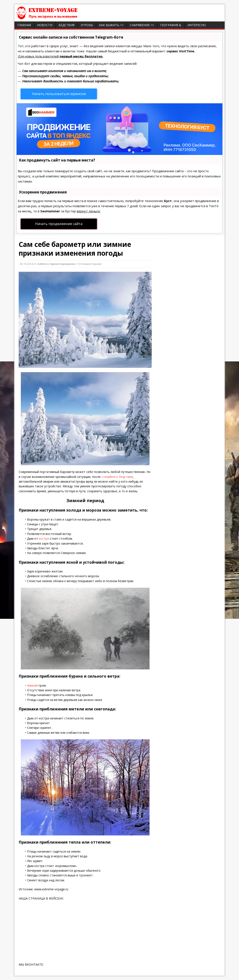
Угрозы (87, 25)
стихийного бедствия (117, 477)
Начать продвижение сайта (59, 224)
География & (171, 25)
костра (44, 538)
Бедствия (67, 25)
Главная (24, 25)
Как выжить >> (111, 25)
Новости (45, 25)
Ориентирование (62, 264)
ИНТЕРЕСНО (197, 25)
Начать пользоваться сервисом (59, 94)
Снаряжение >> (142, 25)
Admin (42, 264)
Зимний (32, 685)
